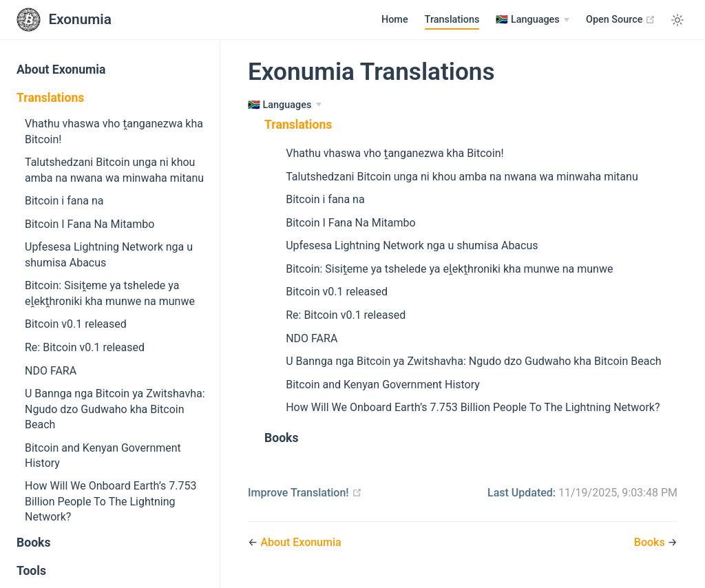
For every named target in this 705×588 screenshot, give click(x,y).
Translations (452, 20)
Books (34, 543)
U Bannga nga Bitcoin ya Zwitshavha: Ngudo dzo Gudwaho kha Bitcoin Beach (115, 409)
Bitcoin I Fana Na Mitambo (90, 224)
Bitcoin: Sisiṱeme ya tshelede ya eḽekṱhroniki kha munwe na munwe (110, 293)
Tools (31, 571)
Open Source (621, 19)
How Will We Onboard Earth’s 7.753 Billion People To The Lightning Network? (111, 501)
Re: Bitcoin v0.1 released (85, 347)
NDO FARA (51, 371)
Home (395, 20)
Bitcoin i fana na (64, 201)
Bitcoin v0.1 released (76, 324)
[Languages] (533, 20)
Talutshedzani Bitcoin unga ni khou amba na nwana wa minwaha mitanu (114, 170)
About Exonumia (61, 70)
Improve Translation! (305, 493)
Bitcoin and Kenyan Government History (103, 455)
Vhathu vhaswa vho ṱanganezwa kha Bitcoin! (114, 131)
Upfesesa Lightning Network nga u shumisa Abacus (109, 254)
